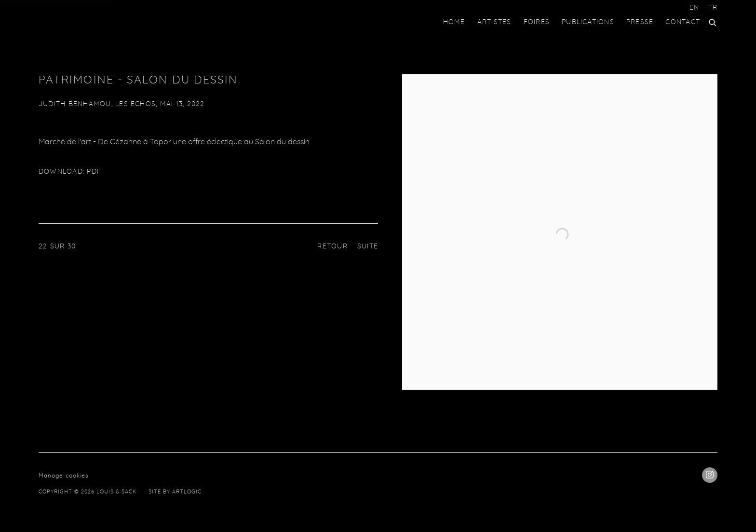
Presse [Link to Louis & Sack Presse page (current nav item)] (640, 22)
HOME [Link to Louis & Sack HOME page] (454, 22)
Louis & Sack (77, 22)
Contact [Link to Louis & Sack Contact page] (683, 22)
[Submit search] (713, 21)
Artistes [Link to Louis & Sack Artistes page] (494, 22)
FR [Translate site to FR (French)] (713, 8)
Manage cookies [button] (64, 476)
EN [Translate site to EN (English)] (694, 8)
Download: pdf (70, 172)
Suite (368, 246)
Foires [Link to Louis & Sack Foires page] (537, 22)
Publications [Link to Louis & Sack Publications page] (588, 22)
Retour (332, 246)
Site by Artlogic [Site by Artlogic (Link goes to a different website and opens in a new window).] (175, 492)
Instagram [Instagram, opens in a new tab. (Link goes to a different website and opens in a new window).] (710, 475)
